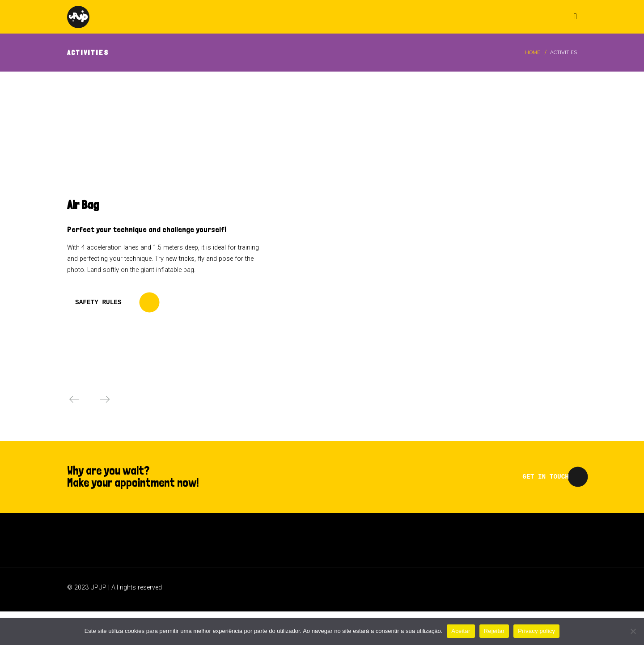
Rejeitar (494, 631)
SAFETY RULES (98, 302)
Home (533, 53)
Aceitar (461, 631)
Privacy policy (536, 631)
